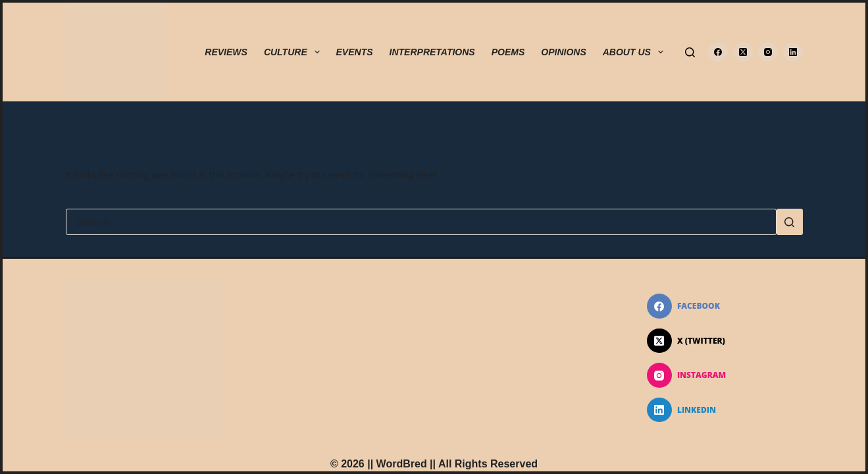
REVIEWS (226, 52)
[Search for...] (421, 222)
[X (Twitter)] (743, 52)
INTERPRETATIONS (432, 52)
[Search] (690, 52)
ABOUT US (636, 52)
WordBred (402, 464)
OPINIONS (563, 52)
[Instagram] (768, 52)
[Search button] (790, 222)
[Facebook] (718, 52)
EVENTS (355, 52)
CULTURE (294, 52)
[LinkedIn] (793, 52)
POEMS (508, 52)
